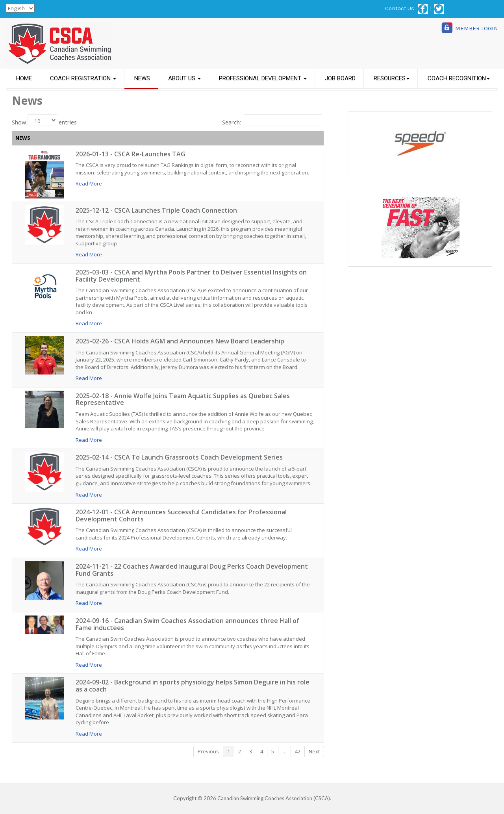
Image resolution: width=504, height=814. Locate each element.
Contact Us (400, 8)
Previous (209, 751)
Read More (89, 184)
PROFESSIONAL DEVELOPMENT (263, 78)
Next (315, 751)
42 (298, 751)
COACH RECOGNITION (459, 78)
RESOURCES (392, 78)
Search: (272, 120)
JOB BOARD (340, 78)
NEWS (142, 78)
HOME (24, 78)
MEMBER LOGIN (477, 28)
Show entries (44, 120)
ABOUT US (184, 78)
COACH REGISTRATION (83, 78)
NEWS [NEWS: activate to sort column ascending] (23, 138)
